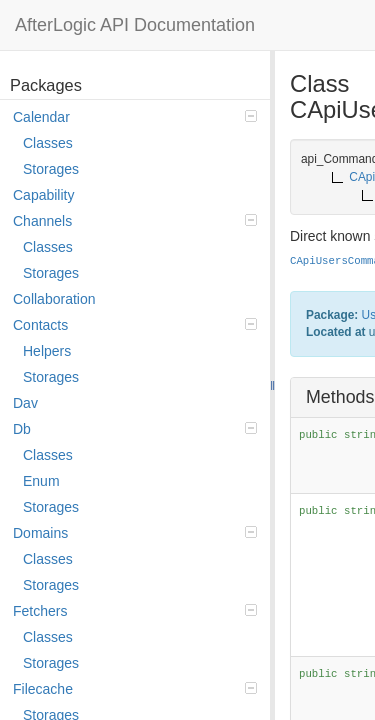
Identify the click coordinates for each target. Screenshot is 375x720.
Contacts (135, 325)
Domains (135, 533)
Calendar (135, 117)
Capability (43, 195)
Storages (51, 169)
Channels (135, 221)
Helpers (47, 351)
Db (135, 429)
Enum (41, 481)
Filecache (135, 689)
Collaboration (54, 299)
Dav (25, 403)
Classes (48, 143)
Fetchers (135, 611)
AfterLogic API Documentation (135, 25)
